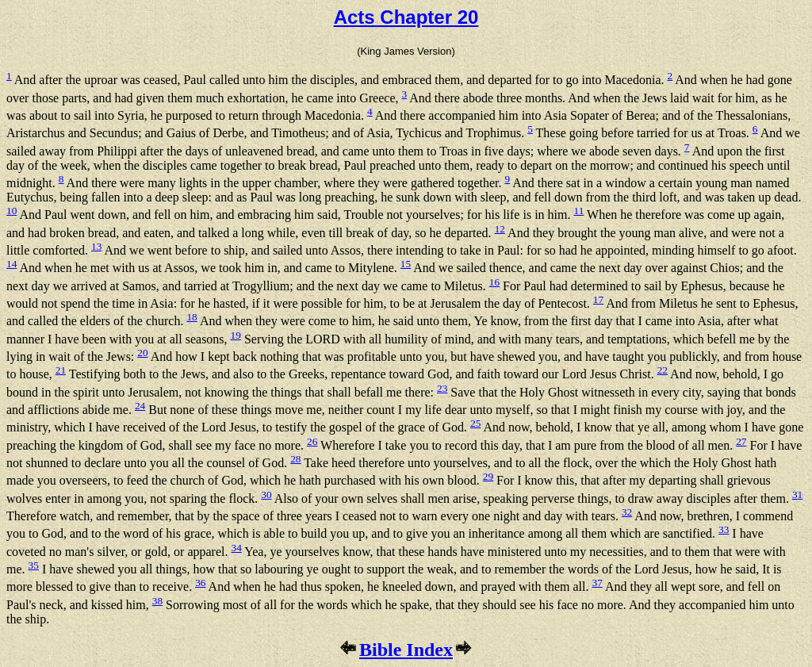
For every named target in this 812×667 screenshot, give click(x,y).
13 (96, 246)
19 (236, 335)
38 (157, 601)
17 (598, 299)
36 (200, 583)
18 (192, 317)
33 (724, 529)
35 (34, 565)
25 (475, 423)
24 (140, 406)
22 (663, 370)
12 (500, 229)
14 (11, 264)
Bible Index (406, 650)
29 (488, 476)
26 (312, 441)
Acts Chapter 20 (406, 17)
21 (61, 370)
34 (237, 548)
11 (578, 211)
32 (627, 512)
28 (295, 459)
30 (266, 494)
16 (494, 282)
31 (797, 494)
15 (406, 264)
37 (597, 583)
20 (142, 353)
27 (741, 441)
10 (11, 211)
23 (442, 388)
